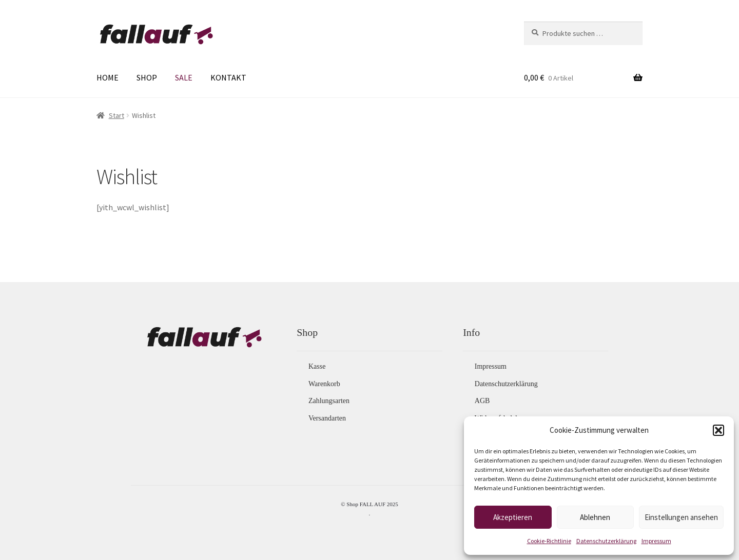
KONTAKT (228, 77)
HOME (108, 77)
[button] (718, 430)
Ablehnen (595, 517)
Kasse (317, 366)
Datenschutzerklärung (606, 541)
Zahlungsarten (329, 401)
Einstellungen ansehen (681, 517)
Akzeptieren (513, 517)
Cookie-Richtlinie (549, 541)
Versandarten (327, 418)
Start (116, 115)
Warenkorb (324, 384)
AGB (482, 401)
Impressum (656, 541)
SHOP (147, 77)
